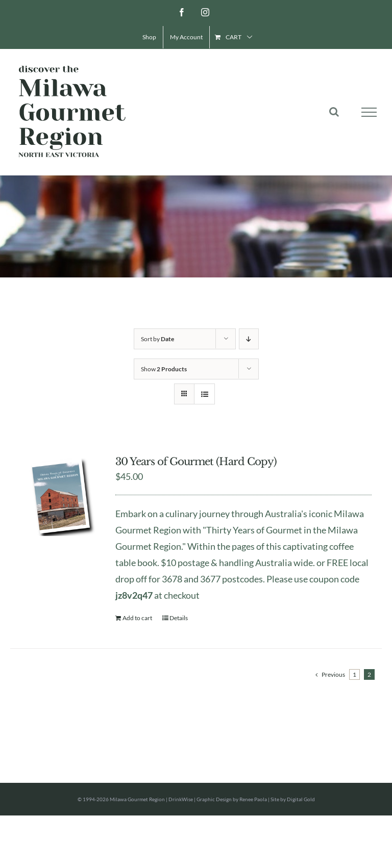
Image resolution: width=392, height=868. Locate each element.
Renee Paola (253, 799)
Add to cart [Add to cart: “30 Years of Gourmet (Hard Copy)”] (137, 618)
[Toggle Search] (334, 112)
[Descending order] (249, 339)
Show (164, 369)
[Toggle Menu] (369, 112)
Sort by (157, 339)
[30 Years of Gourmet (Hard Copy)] (61, 496)
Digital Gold (301, 799)
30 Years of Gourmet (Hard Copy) (196, 462)
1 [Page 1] (354, 674)
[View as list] (204, 394)
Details (179, 618)
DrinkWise (181, 799)
